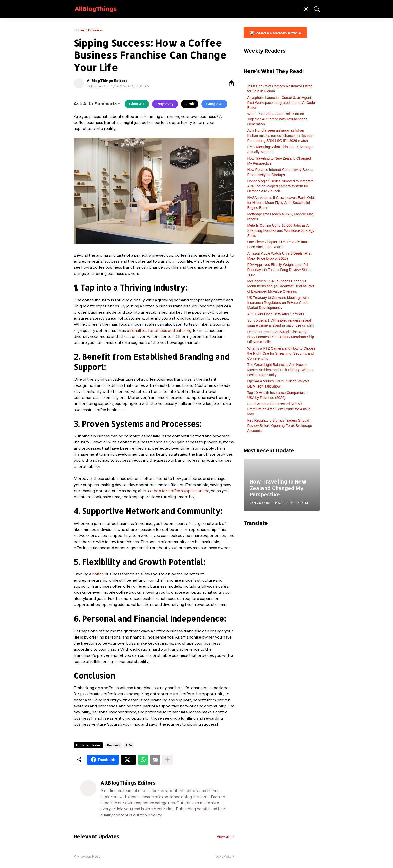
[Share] (229, 83)
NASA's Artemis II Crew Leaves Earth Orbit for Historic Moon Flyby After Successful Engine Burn (281, 203)
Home (79, 30)
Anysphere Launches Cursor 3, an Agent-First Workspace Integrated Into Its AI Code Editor (281, 103)
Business (96, 30)
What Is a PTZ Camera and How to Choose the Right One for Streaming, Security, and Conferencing (282, 353)
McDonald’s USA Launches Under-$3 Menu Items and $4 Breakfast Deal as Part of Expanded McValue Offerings (281, 286)
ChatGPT (137, 104)
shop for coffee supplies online (180, 491)
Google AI (214, 104)
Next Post (223, 856)
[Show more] (167, 760)
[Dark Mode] (303, 9)
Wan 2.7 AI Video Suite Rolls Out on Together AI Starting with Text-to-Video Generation (277, 119)
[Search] (314, 9)
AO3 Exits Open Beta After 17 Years (276, 314)
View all (223, 836)
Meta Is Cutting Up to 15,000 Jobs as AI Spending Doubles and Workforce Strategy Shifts (281, 230)
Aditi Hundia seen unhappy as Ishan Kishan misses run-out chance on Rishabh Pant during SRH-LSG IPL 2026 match (280, 136)
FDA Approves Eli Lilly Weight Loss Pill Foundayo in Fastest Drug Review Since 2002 (279, 270)
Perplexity (165, 104)
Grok (190, 104)
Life (129, 745)
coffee (98, 574)
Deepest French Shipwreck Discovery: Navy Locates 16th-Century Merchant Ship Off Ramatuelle (281, 337)
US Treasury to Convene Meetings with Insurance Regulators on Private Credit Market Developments (278, 303)
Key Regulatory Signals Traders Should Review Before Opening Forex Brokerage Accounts (280, 426)
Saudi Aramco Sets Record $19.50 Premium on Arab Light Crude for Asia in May (279, 409)
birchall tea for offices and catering (159, 330)
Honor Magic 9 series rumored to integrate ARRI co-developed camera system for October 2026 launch (280, 186)
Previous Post (88, 856)
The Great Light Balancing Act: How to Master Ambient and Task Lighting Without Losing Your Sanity (280, 370)
